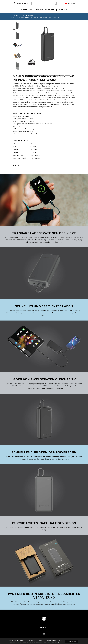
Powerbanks (28, 16)
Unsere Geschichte (45, 10)
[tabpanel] (49, 44)
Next (17, 69)
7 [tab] (62, 76)
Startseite (17, 16)
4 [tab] (46, 76)
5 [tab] (51, 76)
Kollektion (26, 10)
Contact (44, 628)
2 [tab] (35, 76)
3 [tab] (41, 76)
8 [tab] (68, 76)
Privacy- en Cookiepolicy (68, 641)
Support (63, 10)
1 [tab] (30, 76)
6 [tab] (57, 76)
